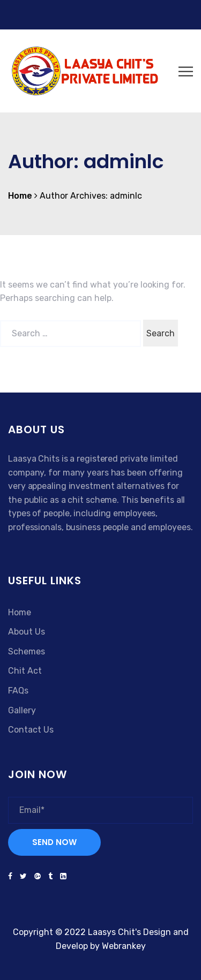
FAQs (18, 691)
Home (20, 612)
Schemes (27, 651)
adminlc (126, 196)
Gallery (22, 710)
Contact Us (31, 730)
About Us (27, 632)
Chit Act (25, 671)
